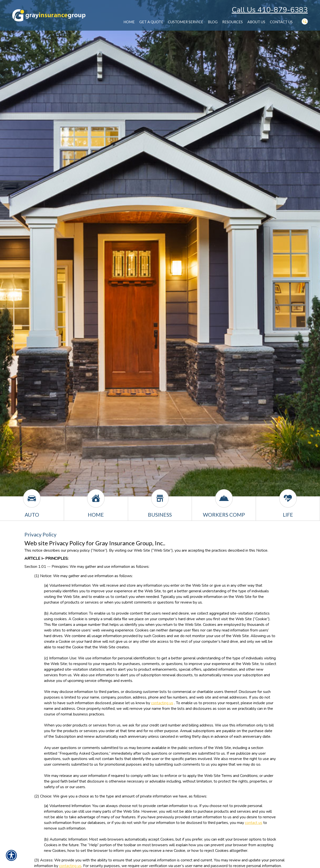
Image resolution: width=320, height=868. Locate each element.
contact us (254, 823)
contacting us (162, 703)
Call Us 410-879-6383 (270, 10)
